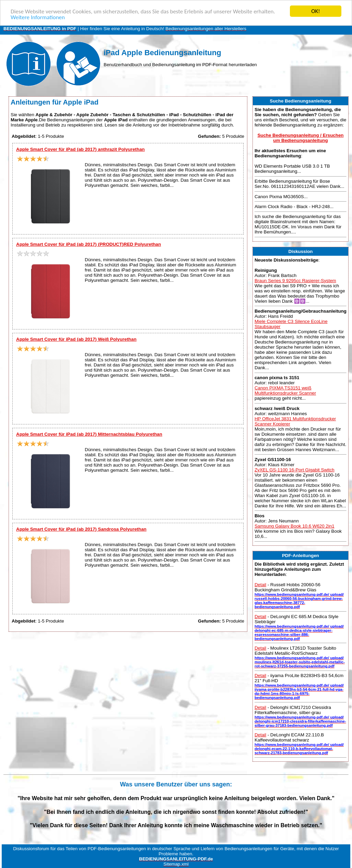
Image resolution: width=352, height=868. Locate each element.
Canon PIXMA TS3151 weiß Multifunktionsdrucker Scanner (285, 390)
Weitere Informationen (38, 17)
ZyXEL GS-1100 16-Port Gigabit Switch (295, 470)
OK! (316, 11)
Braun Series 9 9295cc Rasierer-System (295, 281)
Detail (260, 585)
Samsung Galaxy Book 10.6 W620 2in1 (295, 526)
